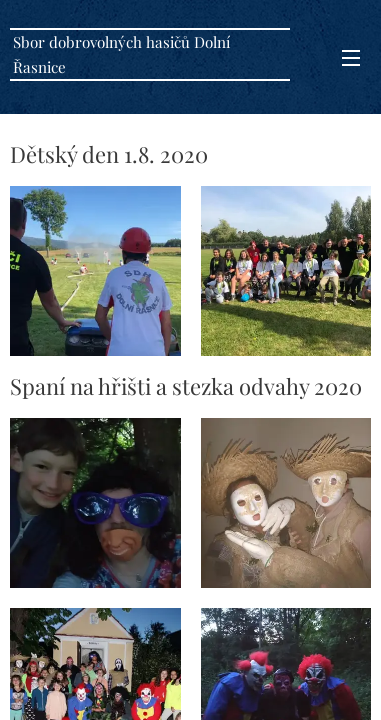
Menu (351, 58)
